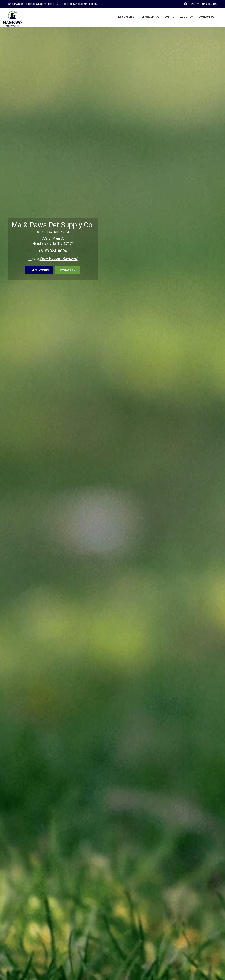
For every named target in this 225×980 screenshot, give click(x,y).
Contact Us (67, 270)
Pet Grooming (39, 270)
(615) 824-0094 (53, 251)
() (58, 259)
